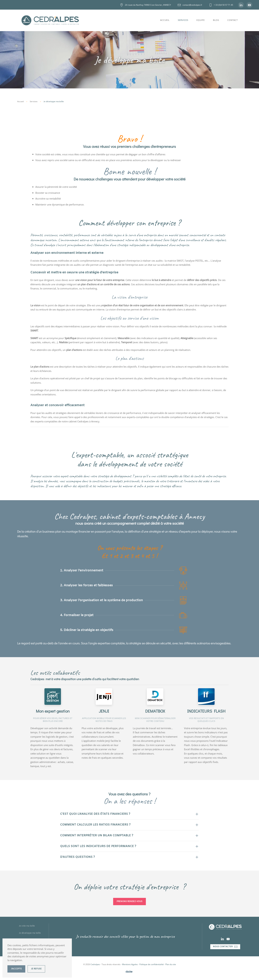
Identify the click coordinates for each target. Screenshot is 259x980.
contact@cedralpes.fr (190, 5)
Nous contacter (225, 947)
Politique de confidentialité (152, 964)
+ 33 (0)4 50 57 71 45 (221, 5)
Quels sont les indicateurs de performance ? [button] (98, 846)
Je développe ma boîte (30, 933)
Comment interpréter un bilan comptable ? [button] (97, 836)
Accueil (165, 20)
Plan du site (171, 964)
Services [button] (183, 20)
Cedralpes (95, 964)
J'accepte (16, 969)
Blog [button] (216, 20)
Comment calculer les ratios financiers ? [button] (95, 825)
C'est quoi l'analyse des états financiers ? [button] (95, 814)
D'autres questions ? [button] (77, 857)
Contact (232, 20)
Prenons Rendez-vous (129, 902)
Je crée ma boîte (27, 926)
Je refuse (36, 969)
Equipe (201, 20)
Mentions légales (130, 964)
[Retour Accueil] (50, 20)
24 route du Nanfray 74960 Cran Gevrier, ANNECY (145, 5)
